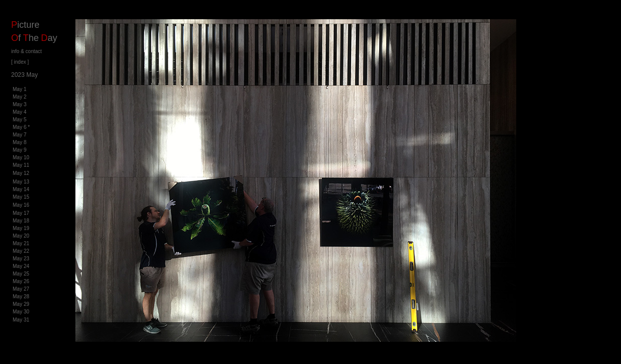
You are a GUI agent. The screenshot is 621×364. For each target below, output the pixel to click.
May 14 (21, 189)
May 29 (21, 304)
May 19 (21, 228)
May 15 (21, 197)
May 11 (21, 165)
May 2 (19, 97)
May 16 (21, 205)
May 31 (21, 320)
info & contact (27, 51)
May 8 (19, 142)
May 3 (19, 104)
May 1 (19, 89)
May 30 (21, 312)
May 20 (21, 236)
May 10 (21, 157)
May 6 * (21, 127)
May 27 (21, 289)
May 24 (21, 266)
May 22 (21, 251)
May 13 (21, 182)
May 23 (21, 259)
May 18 (21, 221)
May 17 (21, 213)
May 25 (21, 274)
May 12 (21, 173)
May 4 (19, 112)
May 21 (21, 243)
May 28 (21, 297)
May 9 (19, 150)
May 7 (19, 135)
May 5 (19, 120)
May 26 (21, 281)
